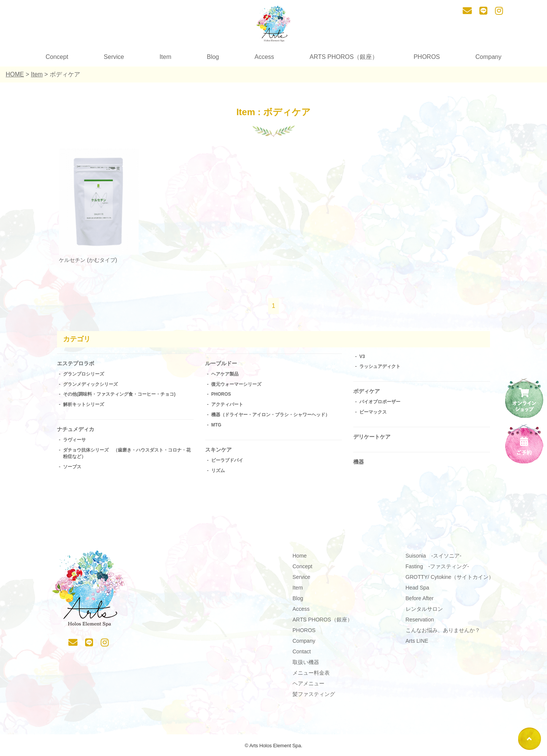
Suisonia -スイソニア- (434, 558)
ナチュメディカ (78, 431)
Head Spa (417, 590)
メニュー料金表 (311, 675)
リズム (218, 473)
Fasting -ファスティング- (437, 569)
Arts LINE (417, 643)
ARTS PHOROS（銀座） (344, 57)
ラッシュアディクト (380, 366)
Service (114, 57)
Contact (302, 654)
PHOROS (427, 57)
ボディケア (368, 392)
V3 (362, 357)
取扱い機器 (306, 665)
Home (300, 558)
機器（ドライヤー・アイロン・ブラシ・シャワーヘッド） (270, 416)
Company (488, 57)
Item (165, 57)
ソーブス (72, 469)
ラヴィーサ (74, 442)
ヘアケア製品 (225, 375)
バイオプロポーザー (380, 403)
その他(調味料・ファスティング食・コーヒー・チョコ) (119, 396)
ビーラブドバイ (227, 463)
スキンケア (220, 451)
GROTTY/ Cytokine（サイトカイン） (450, 580)
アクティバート (227, 406)
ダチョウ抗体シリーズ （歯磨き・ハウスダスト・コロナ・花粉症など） (127, 456)
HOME (15, 74)
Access (264, 57)
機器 (359, 465)
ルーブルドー (223, 364)
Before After (420, 601)
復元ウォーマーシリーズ (236, 385)
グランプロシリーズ (84, 375)
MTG (216, 426)
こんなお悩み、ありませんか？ (443, 633)
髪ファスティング (314, 697)
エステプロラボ (78, 364)
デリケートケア (375, 438)
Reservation (420, 622)
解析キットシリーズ (84, 406)
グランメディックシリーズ (90, 385)
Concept (57, 57)
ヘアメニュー (308, 686)
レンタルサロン (424, 612)
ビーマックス (373, 413)
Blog (213, 57)
